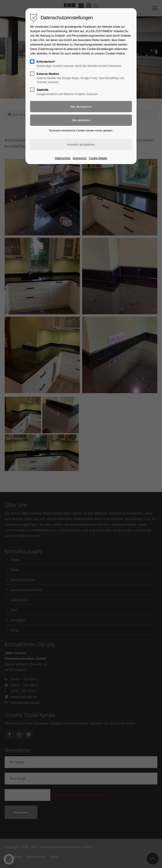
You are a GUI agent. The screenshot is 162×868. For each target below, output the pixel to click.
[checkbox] (32, 61)
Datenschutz (63, 158)
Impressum (80, 158)
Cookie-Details (98, 158)
